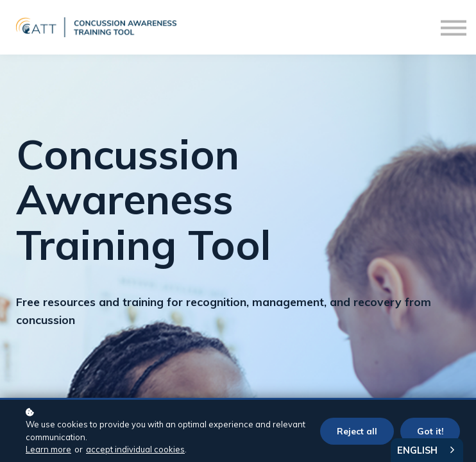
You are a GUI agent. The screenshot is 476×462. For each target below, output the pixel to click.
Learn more (48, 449)
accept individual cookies (135, 449)
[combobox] (427, 450)
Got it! (430, 431)
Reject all (357, 431)
